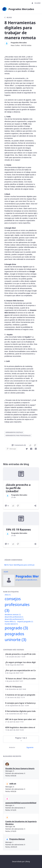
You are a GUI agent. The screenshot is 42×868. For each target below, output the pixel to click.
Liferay (27, 861)
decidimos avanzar (13, 614)
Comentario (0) (19, 445)
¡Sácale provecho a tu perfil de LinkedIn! (18, 488)
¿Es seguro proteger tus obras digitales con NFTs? (20, 662)
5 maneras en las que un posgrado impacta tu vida (20, 695)
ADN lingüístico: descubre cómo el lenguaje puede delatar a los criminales (20, 727)
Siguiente (30, 747)
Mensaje (11, 449)
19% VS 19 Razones (18, 529)
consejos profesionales (17, 605)
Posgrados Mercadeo (19, 43)
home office (10, 622)
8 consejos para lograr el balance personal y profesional (20, 703)
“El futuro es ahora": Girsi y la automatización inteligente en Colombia (20, 679)
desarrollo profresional (14, 619)
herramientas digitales (14, 432)
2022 (8, 595)
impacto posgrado (25, 622)
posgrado (16, 628)
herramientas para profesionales (18, 436)
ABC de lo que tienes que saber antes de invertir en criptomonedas (20, 719)
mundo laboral (11, 624)
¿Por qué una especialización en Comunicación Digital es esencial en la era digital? (20, 670)
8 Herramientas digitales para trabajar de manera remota (20, 711)
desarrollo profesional (14, 617)
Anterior (12, 747)
